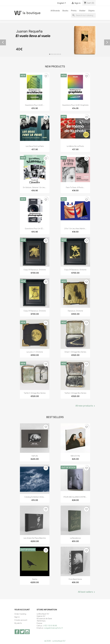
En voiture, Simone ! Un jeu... (35, 187)
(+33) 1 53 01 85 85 (50, 626)
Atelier (82, 11)
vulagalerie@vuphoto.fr (53, 628)
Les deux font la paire (35, 146)
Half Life (35, 456)
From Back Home (75, 579)
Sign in (17, 617)
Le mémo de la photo (75, 146)
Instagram (27, 632)
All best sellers (87, 592)
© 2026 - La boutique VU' (55, 641)
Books (65, 11)
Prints (74, 11)
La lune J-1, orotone (35, 352)
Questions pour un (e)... (35, 229)
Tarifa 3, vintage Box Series (35, 393)
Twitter (22, 632)
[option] (55, 40)
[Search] (83, 15)
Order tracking (20, 614)
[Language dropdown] (62, 3)
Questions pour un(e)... (35, 105)
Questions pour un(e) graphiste (75, 105)
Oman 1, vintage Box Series (75, 352)
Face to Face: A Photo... (75, 187)
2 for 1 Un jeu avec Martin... (75, 229)
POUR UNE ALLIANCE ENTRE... (75, 497)
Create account (21, 620)
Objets (91, 11)
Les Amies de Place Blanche (35, 538)
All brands (55, 11)
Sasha (35, 579)
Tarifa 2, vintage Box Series (75, 393)
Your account (22, 610)
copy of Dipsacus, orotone (35, 270)
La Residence (75, 538)
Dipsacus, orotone (75, 311)
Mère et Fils (75, 456)
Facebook (17, 632)
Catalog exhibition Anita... (35, 497)
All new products (86, 406)
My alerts (18, 623)
